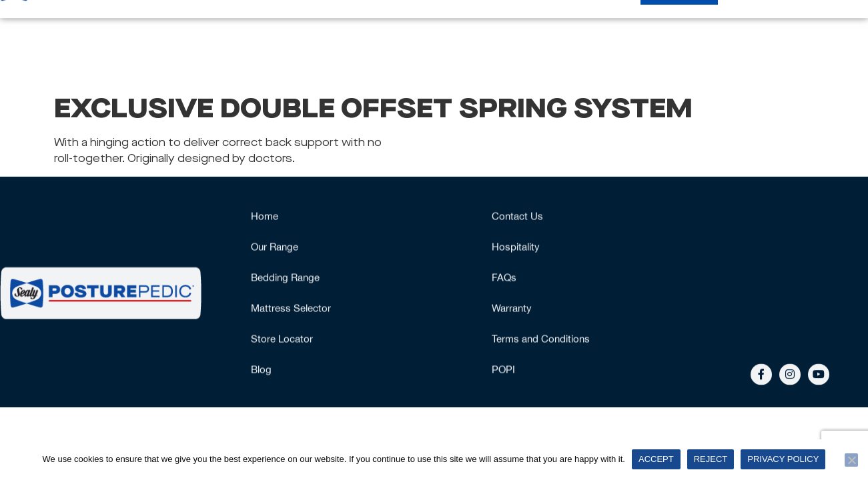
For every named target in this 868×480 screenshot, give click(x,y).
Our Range (276, 41)
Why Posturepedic (508, 41)
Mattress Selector (385, 41)
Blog (261, 370)
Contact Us (517, 217)
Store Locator (282, 340)
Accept (656, 459)
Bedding (605, 41)
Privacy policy (783, 459)
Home (199, 41)
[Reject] (851, 460)
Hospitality (760, 41)
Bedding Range (285, 278)
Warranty (512, 309)
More (835, 41)
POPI (503, 370)
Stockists (679, 41)
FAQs (504, 278)
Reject (711, 459)
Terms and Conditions (541, 340)
